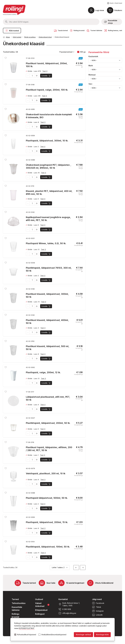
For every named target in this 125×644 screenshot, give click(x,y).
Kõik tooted (12, 31)
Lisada (46, 76)
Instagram (98, 611)
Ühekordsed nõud (45, 37)
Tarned (15, 599)
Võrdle (29, 71)
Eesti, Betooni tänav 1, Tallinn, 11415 (69, 604)
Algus (8, 37)
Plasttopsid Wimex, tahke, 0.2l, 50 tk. (46, 243)
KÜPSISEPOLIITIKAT (27, 628)
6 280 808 (65, 609)
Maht (91, 66)
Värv (90, 84)
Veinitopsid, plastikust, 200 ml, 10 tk (46, 473)
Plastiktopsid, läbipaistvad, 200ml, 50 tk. (48, 423)
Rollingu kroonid (16, 615)
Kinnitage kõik (102, 635)
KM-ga (83, 52)
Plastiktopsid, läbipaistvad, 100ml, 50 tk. (48, 547)
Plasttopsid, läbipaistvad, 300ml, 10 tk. (47, 141)
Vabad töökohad (42, 605)
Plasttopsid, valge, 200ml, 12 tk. (43, 372)
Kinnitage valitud (83, 635)
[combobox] (105, 60)
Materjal (92, 75)
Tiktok (97, 607)
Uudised (39, 599)
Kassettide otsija (111, 22)
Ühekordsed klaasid (62, 37)
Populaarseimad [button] (67, 52)
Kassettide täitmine (17, 609)
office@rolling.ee (67, 613)
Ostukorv (118, 10)
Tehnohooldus (19, 603)
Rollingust (40, 614)
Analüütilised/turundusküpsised (54, 635)
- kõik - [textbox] (94, 60)
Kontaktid (63, 599)
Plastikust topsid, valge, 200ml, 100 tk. (47, 90)
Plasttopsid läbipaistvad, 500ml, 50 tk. (47, 498)
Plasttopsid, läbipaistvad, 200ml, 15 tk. (47, 522)
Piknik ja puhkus (30, 37)
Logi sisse (100, 10)
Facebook (98, 603)
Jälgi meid (97, 599)
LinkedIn (97, 615)
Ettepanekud (41, 610)
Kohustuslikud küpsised (27, 635)
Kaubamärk (93, 56)
